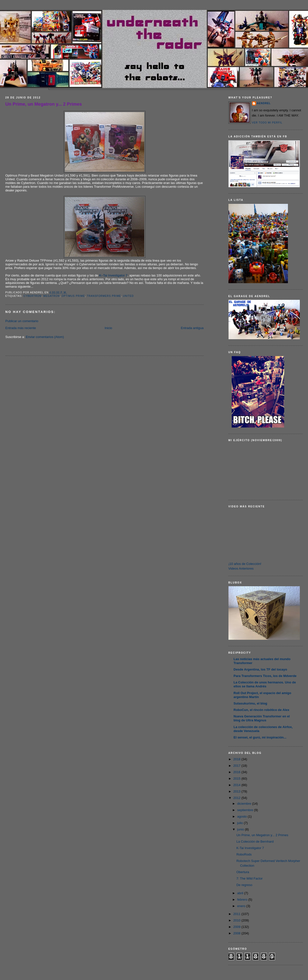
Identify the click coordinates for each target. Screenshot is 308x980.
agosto (242, 816)
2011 (238, 914)
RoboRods (244, 854)
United (128, 296)
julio (240, 823)
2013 (238, 791)
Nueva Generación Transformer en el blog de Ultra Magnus (262, 718)
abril (241, 893)
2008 (238, 933)
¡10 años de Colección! (245, 564)
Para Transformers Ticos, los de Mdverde (265, 676)
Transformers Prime (104, 296)
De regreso (244, 885)
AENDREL (264, 103)
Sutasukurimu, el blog (251, 703)
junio (241, 829)
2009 (238, 927)
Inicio (108, 328)
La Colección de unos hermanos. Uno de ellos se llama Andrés (265, 684)
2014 (238, 785)
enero (242, 906)
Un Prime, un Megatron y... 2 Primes (44, 104)
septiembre (246, 810)
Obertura (243, 872)
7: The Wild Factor (250, 878)
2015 (238, 779)
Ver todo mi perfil (267, 123)
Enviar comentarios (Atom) (45, 337)
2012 (238, 798)
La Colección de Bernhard (255, 842)
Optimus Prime (73, 296)
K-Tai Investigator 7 (250, 848)
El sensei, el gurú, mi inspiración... (260, 737)
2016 (238, 772)
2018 (238, 759)
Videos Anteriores (241, 568)
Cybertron (33, 296)
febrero (243, 900)
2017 (238, 766)
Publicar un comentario (22, 321)
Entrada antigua (192, 328)
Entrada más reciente (21, 328)
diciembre (245, 804)
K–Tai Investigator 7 (113, 275)
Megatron (52, 296)
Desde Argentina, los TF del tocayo (260, 669)
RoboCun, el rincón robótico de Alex (262, 710)
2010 (238, 920)
